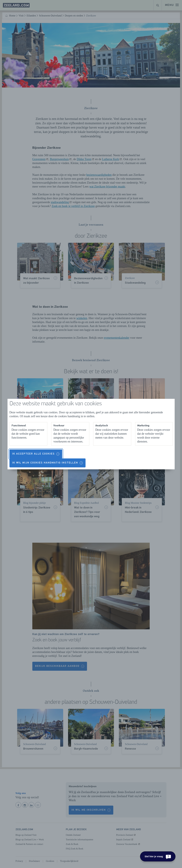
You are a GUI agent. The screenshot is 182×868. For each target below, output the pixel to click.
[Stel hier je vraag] (158, 856)
